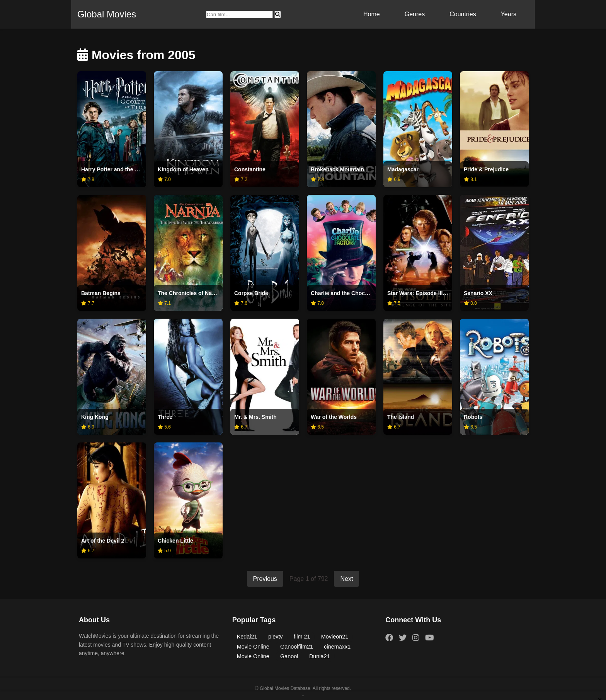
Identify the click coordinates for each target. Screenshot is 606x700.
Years (509, 14)
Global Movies (107, 14)
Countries (463, 14)
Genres (415, 14)
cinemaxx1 (337, 647)
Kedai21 (247, 637)
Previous (265, 579)
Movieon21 (335, 637)
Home (372, 14)
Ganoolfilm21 (297, 647)
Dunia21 (320, 656)
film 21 (302, 637)
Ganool (289, 656)
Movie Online (253, 647)
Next (346, 579)
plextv (276, 637)
